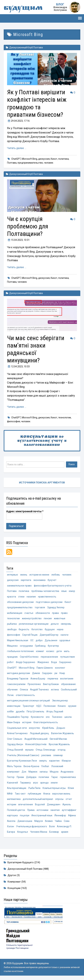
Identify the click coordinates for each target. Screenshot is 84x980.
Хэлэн (11, 826)
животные (60, 618)
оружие (72, 706)
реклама (46, 755)
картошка (12, 815)
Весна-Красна (31, 766)
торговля (40, 607)
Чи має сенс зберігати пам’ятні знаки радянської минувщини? (36, 349)
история (27, 722)
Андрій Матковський (36, 739)
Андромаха (67, 772)
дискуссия (44, 159)
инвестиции (14, 706)
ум (56, 673)
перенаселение (49, 657)
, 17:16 (18, 121)
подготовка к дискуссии (49, 602)
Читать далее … (17, 148)
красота (12, 597)
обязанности (43, 613)
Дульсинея (51, 640)
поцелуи (25, 815)
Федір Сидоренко (26, 662)
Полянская (50, 706)
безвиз (49, 821)
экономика (39, 580)
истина (55, 690)
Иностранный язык (42, 815)
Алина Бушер (38, 679)
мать (67, 651)
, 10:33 (18, 366)
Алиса (47, 794)
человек (49, 163)
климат (40, 651)
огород (62, 750)
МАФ (10, 794)
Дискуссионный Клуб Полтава (26, 47)
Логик (10, 695)
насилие (31, 597)
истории (12, 804)
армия (65, 832)
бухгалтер (53, 646)
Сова (67, 821)
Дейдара (31, 777)
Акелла (11, 821)
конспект (60, 668)
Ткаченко (57, 717)
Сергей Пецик (30, 635)
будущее (50, 629)
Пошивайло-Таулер (18, 717)
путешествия (68, 657)
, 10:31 (18, 240)
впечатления (26, 804)
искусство (35, 728)
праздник (12, 657)
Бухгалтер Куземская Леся (22, 761)
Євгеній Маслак (58, 739)
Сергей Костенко (29, 657)
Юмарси (66, 761)
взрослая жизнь (61, 794)
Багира (11, 832)
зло (48, 717)
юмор (72, 591)
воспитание (67, 679)
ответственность (25, 695)
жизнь (24, 575)
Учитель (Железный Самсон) (23, 755)
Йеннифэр (60, 815)
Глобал (45, 766)
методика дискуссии (19, 673)
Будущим (23, 9)
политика (63, 159)
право (64, 613)
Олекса (24, 690)
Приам (20, 777)
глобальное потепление (20, 651)
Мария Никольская (18, 640)
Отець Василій (15, 750)
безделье (23, 832)
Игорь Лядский (55, 712)
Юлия (71, 788)
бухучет (52, 580)
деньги (55, 624)
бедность (24, 629)
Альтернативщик (17, 788)
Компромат (14, 882)
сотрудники (26, 646)
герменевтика (68, 777)
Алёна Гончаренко (17, 733)
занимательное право (19, 586)
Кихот (54, 159)
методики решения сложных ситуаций (28, 701)
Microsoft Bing (29, 159)
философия (14, 421)
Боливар (54, 832)
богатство (37, 629)
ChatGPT (16, 159)
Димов (36, 673)
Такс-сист (20, 794)
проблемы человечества (45, 591)
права (55, 613)
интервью (13, 575)
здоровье (65, 640)
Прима (31, 810)
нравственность (47, 597)
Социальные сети (17, 728)
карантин (54, 761)
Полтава (12, 163)
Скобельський (69, 690)
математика (14, 799)
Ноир (62, 673)
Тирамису (25, 783)
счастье (29, 613)
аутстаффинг (69, 810)
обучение (12, 690)
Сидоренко (65, 662)
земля (54, 783)
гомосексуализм (16, 684)
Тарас (54, 777)
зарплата (26, 580)
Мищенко (12, 646)
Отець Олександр (46, 750)
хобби (10, 712)
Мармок (33, 772)
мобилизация (15, 613)
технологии (65, 418)
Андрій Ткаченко (39, 690)
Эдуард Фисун (15, 744)
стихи (21, 597)
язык (64, 591)
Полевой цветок (16, 810)
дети (59, 651)
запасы (44, 772)
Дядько (61, 728)
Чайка (58, 821)
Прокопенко (34, 684)
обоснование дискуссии (20, 602)
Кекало (62, 706)
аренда (44, 783)
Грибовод (40, 646)
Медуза (54, 772)
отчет (69, 799)
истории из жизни (39, 575)
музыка (29, 750)
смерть (43, 761)
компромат (13, 772)
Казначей (12, 783)
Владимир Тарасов (18, 679)
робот (10, 662)
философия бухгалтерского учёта (53, 586)
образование (68, 684)
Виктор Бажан (51, 684)
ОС (32, 640)
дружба (20, 712)
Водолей (40, 804)
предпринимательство (30, 163)
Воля (52, 826)
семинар (58, 755)
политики (44, 777)
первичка (53, 679)
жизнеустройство (32, 618)
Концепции (14, 888)
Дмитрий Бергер (49, 635)
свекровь (66, 624)
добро (39, 640)
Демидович (54, 804)
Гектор (11, 777)
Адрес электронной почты (25, 511)
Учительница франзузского (32, 826)
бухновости (37, 717)
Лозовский (57, 766)
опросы (59, 799)
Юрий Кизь (48, 728)
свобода (12, 629)
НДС (39, 706)
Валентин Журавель (63, 733)
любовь (56, 575)
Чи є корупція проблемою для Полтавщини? (28, 226)
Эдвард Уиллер (56, 607)
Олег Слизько (15, 739)
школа (68, 717)
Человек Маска (39, 832)
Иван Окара (14, 722)
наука (60, 629)
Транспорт (28, 706)
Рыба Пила (34, 788)
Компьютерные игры (54, 788)
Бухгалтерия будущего (21, 862)
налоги (64, 635)
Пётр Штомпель (35, 712)
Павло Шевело (45, 668)
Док (24, 772)
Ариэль (67, 804)
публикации (34, 794)
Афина (72, 815)
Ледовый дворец (39, 733)
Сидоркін (47, 673)
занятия (55, 810)
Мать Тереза (14, 766)
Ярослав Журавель (59, 744)
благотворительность (46, 722)
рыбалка (12, 624)
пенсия (48, 618)
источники (43, 810)
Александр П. (64, 826)
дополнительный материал (38, 799)
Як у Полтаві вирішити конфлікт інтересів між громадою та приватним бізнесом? (37, 103)
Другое (12, 875)
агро (36, 783)
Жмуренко (43, 662)
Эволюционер (60, 701)
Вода (54, 662)
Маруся (39, 821)
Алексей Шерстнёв (36, 744)
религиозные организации (34, 624)
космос (50, 651)
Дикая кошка (25, 821)
